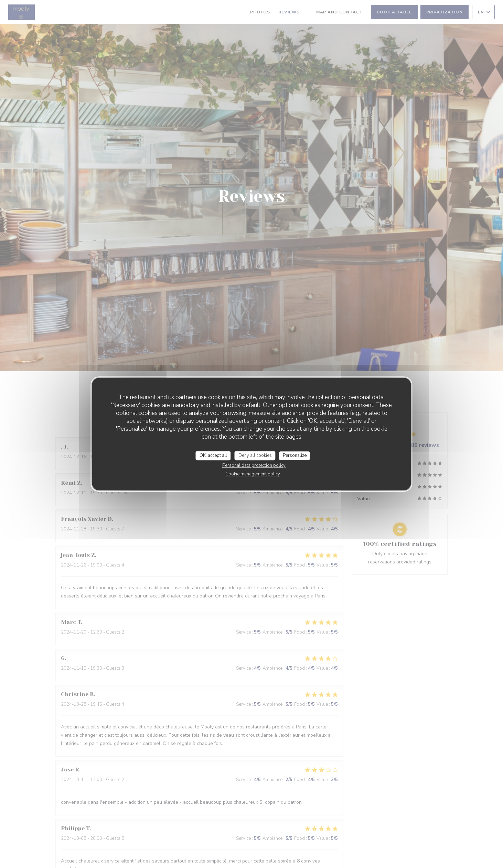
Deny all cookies (255, 455)
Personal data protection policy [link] (254, 465)
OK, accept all (213, 455)
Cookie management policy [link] (253, 474)
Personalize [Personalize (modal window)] (295, 455)
